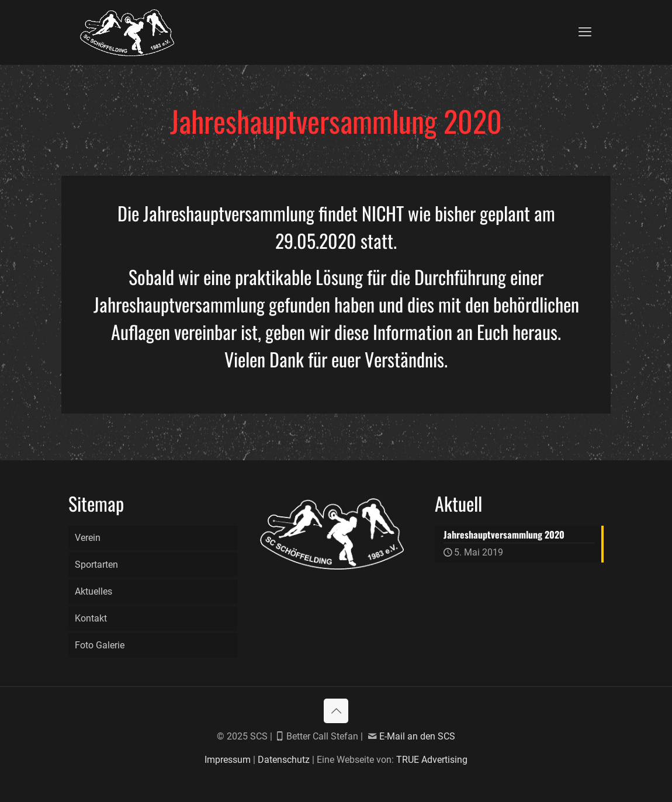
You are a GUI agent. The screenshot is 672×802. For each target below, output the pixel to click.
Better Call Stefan (323, 736)
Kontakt (91, 618)
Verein (88, 538)
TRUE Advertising (432, 760)
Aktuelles (93, 591)
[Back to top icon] (336, 711)
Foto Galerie (100, 645)
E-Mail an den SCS (417, 736)
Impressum (228, 760)
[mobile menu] (585, 32)
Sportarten (96, 565)
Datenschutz (284, 760)
